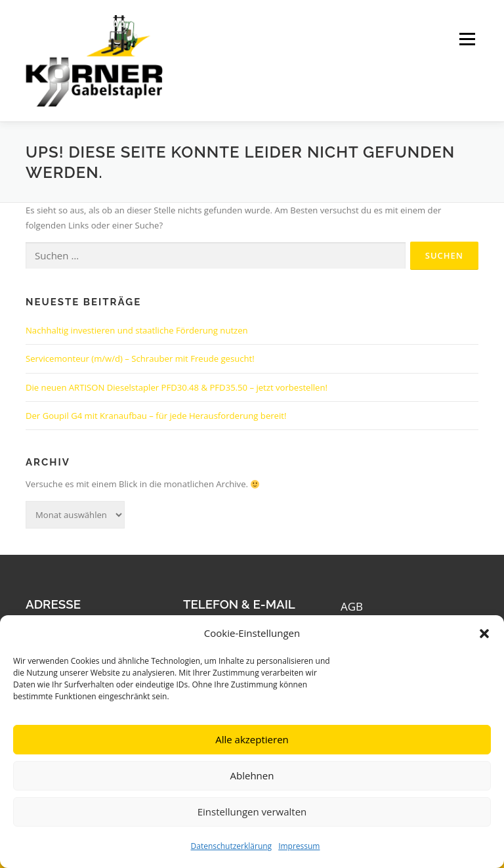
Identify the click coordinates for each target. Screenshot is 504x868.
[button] (484, 634)
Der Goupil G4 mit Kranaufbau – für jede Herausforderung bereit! (156, 416)
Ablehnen (252, 775)
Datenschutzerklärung (232, 846)
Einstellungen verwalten (252, 812)
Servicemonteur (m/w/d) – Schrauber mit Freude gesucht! (140, 358)
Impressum (299, 846)
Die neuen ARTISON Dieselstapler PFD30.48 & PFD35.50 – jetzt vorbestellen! (177, 387)
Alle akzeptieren (252, 739)
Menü (467, 39)
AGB (352, 606)
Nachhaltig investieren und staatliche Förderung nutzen (137, 330)
